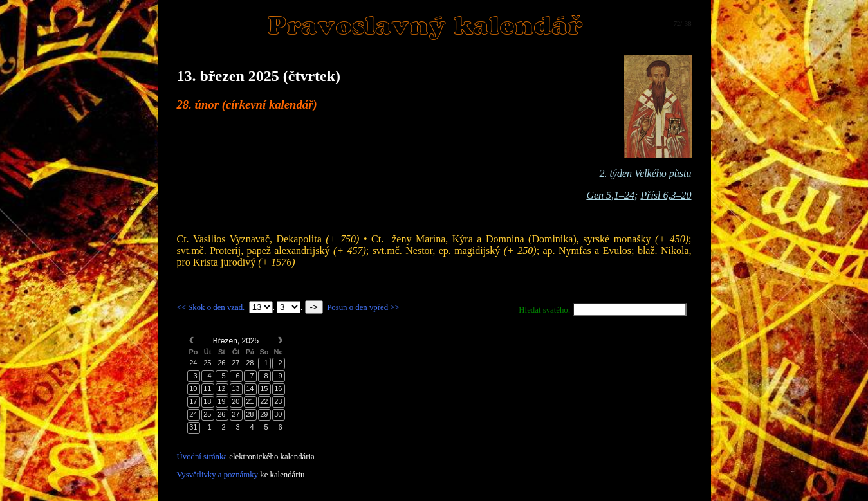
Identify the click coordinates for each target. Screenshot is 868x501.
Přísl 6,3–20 (666, 195)
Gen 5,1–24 (610, 195)
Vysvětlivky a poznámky (218, 475)
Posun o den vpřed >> (363, 307)
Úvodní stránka (202, 457)
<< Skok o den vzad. (211, 307)
